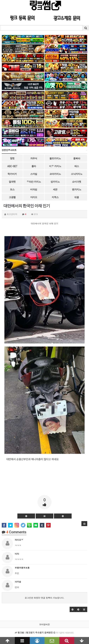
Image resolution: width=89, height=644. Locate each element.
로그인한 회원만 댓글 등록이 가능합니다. (45, 598)
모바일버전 (44, 624)
